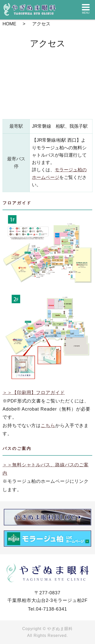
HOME (9, 24)
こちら (48, 426)
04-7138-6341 (52, 609)
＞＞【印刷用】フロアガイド (34, 393)
